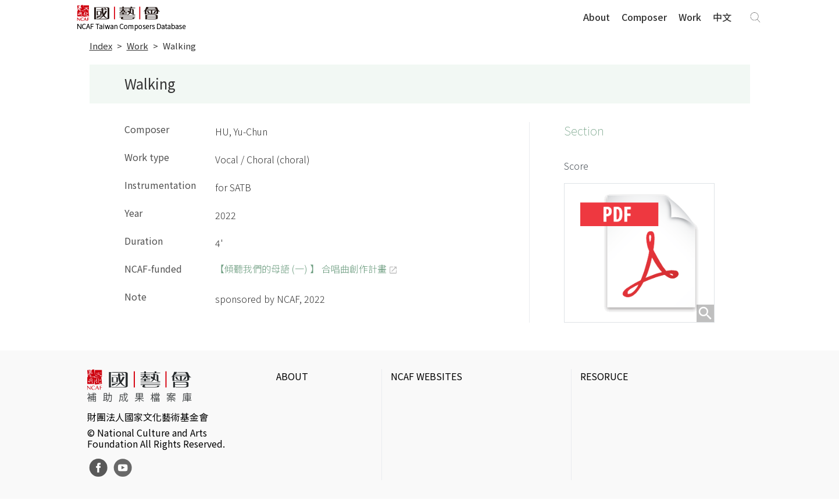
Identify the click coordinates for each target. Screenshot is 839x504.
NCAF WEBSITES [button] (426, 376)
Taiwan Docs (606, 474)
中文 (722, 17)
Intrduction (300, 399)
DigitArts (598, 455)
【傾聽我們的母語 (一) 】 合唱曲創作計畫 (301, 269)
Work (690, 17)
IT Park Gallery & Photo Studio (645, 418)
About (597, 17)
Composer (644, 17)
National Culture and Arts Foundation (469, 399)
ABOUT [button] (292, 376)
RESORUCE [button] (604, 376)
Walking (179, 46)
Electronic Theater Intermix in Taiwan (657, 437)
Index (101, 46)
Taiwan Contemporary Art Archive (650, 399)
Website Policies (311, 418)
